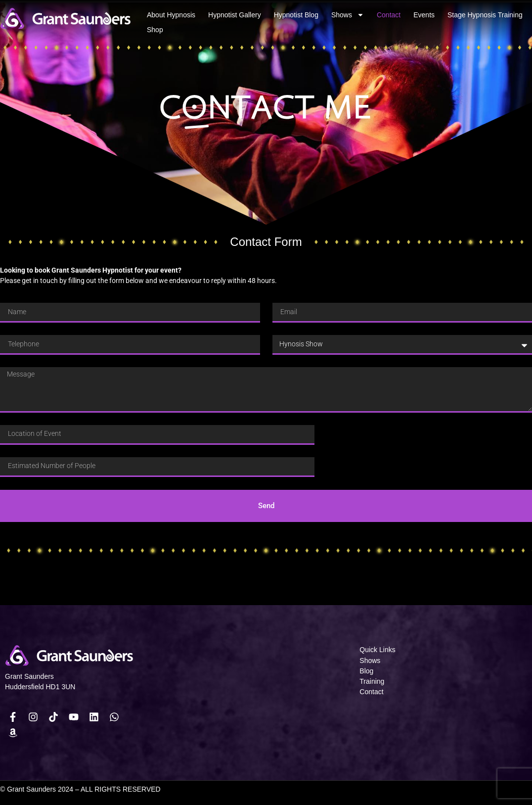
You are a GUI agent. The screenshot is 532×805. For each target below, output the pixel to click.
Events (424, 15)
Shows (348, 15)
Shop (155, 30)
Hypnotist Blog (296, 15)
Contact (389, 15)
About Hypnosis (171, 15)
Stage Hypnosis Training (485, 15)
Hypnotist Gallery (235, 15)
